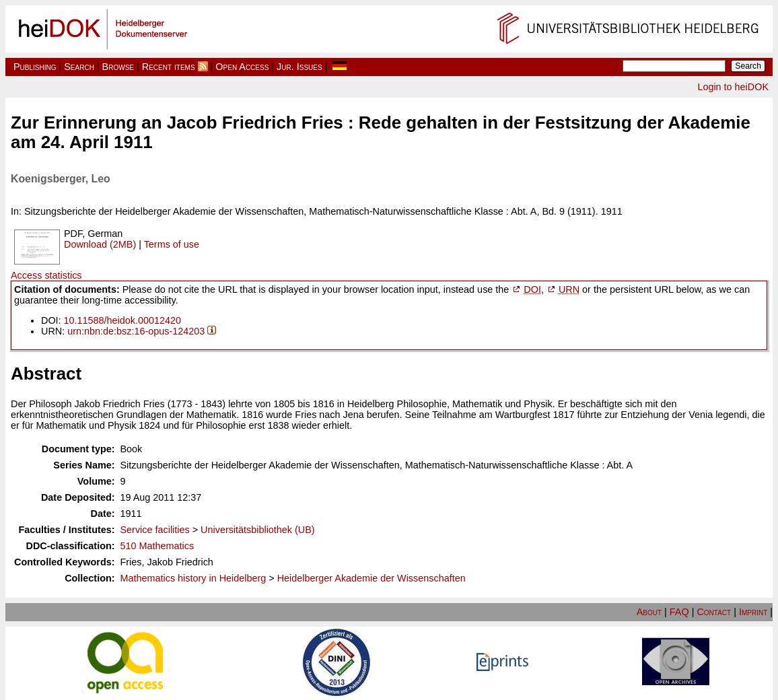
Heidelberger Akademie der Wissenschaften (372, 578)
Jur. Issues (299, 67)
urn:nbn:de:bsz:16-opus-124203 (136, 331)
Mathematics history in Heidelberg (193, 578)
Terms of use (172, 244)
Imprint (753, 612)
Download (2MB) (100, 244)
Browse (118, 67)
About (649, 612)
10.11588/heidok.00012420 (122, 320)
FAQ (679, 612)
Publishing (35, 67)
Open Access (242, 67)
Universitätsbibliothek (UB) (258, 530)
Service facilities (155, 530)
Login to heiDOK (733, 87)
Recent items (169, 67)
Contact (714, 612)
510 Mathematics (157, 546)
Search (79, 67)
